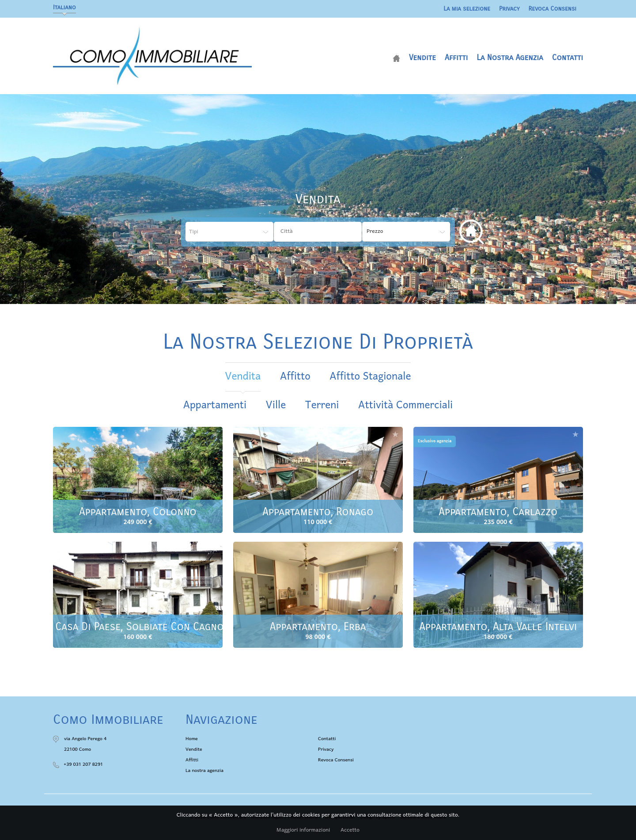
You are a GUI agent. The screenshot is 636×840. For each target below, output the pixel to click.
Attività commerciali (405, 405)
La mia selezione (467, 9)
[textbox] (325, 232)
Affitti (456, 57)
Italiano (64, 7)
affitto (295, 377)
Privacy (509, 9)
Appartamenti (215, 405)
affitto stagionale (370, 377)
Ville (276, 405)
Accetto (350, 830)
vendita (243, 377)
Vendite (422, 57)
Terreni (322, 405)
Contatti (568, 57)
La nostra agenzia (510, 57)
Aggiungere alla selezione (215, 434)
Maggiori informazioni (303, 830)
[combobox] (318, 232)
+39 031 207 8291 (83, 764)
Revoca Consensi (553, 9)
